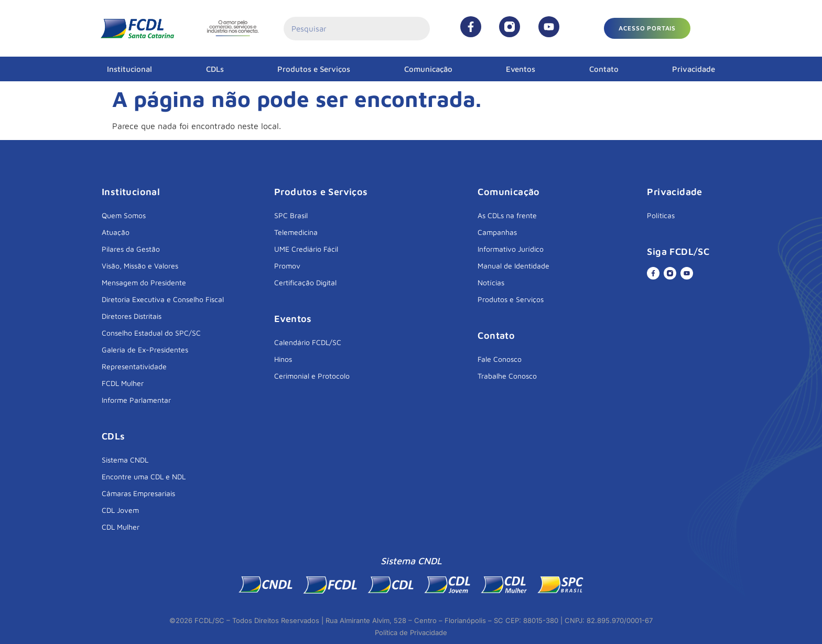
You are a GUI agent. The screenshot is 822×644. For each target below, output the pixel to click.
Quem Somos (124, 215)
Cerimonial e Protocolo (312, 376)
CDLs (215, 69)
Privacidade (694, 69)
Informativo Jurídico (511, 249)
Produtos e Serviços (314, 69)
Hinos (283, 359)
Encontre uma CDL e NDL (144, 476)
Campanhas (497, 232)
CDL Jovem (120, 510)
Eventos (521, 69)
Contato (604, 69)
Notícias (491, 282)
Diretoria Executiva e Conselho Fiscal (163, 299)
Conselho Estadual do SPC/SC (151, 333)
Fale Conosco (500, 359)
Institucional (129, 69)
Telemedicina (296, 232)
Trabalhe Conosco (507, 376)
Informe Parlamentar (136, 400)
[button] (647, 28)
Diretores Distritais (132, 316)
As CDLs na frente (507, 215)
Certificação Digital (305, 282)
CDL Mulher (121, 527)
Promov (287, 266)
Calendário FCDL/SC (308, 342)
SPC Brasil (291, 215)
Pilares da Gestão (131, 249)
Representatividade (134, 366)
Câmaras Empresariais (138, 493)
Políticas (661, 215)
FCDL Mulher (123, 383)
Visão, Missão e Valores (140, 266)
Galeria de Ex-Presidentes (145, 350)
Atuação (116, 232)
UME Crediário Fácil (306, 249)
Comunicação (428, 69)
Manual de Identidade (513, 266)
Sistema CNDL (125, 460)
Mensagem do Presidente (144, 282)
